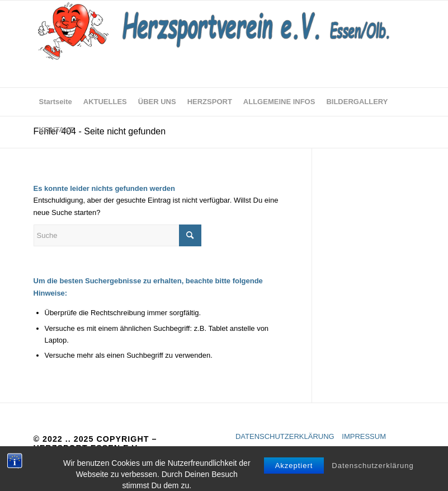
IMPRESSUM (364, 436)
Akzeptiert (294, 481)
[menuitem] (56, 102)
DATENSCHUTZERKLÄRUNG (285, 436)
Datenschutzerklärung (372, 481)
